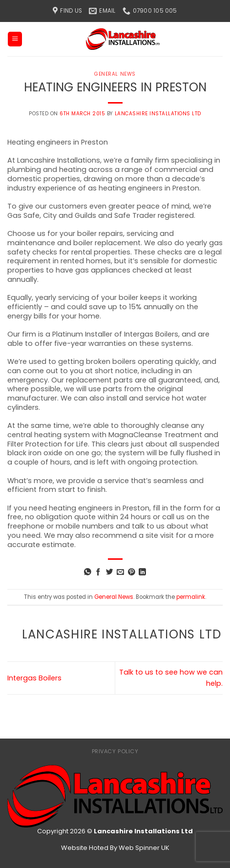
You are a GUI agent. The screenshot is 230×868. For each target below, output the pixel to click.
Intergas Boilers (34, 678)
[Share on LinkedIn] (142, 572)
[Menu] (15, 39)
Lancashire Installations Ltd (158, 114)
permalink (191, 597)
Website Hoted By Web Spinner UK (115, 848)
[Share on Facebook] (98, 572)
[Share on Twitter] (110, 572)
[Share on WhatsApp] (88, 572)
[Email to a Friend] (120, 572)
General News (115, 74)
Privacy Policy (115, 751)
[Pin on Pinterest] (132, 572)
